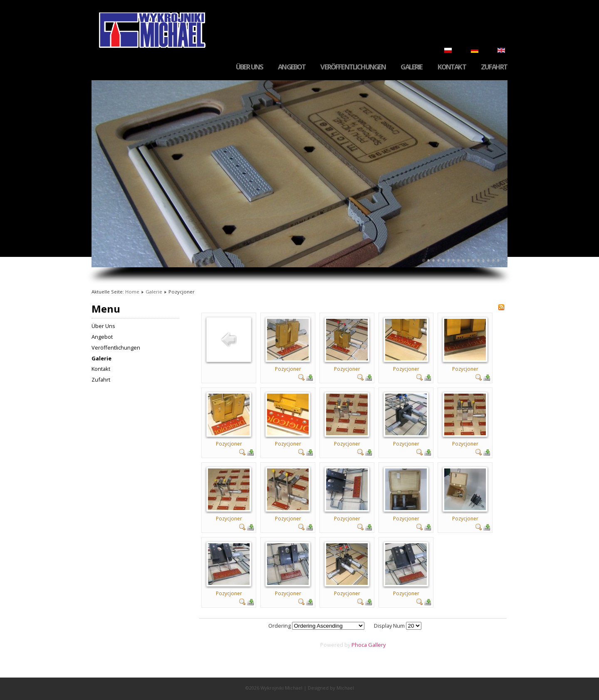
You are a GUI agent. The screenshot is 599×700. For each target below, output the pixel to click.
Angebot (292, 67)
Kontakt (452, 67)
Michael (345, 688)
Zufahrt (494, 67)
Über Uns (249, 67)
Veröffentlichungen (353, 67)
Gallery (377, 645)
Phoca (359, 645)
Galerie (411, 67)
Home (132, 292)
